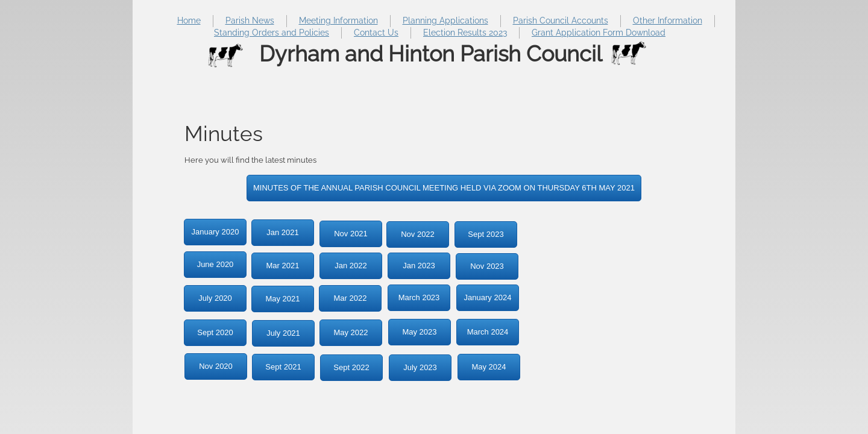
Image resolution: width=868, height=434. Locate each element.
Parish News (250, 20)
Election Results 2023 (465, 33)
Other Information (668, 20)
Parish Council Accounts (561, 20)
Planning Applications (445, 20)
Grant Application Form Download (599, 33)
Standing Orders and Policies (272, 33)
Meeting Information (338, 20)
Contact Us (376, 33)
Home (189, 20)
